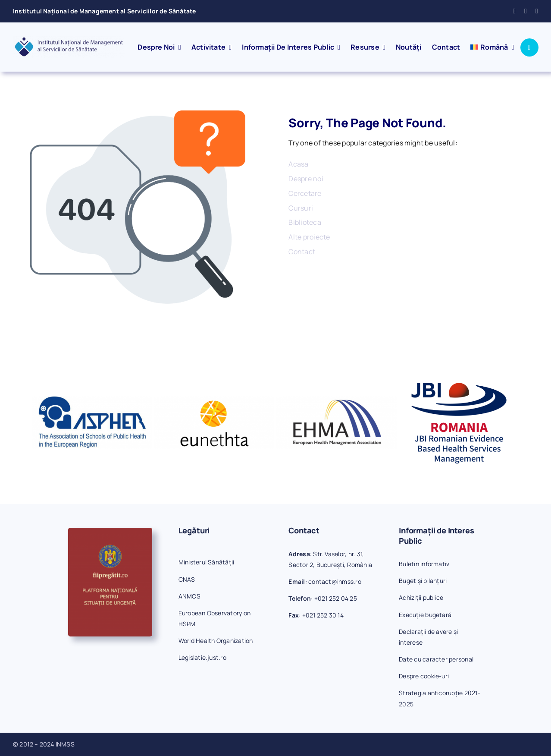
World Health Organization (216, 641)
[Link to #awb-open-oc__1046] (529, 47)
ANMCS (189, 596)
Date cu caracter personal (436, 659)
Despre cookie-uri (424, 676)
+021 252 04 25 (336, 598)
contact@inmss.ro (335, 581)
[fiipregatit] (110, 531)
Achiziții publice (421, 597)
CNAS (187, 579)
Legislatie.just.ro (202, 657)
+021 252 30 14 (323, 615)
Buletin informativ (424, 564)
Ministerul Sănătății (207, 562)
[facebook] (514, 11)
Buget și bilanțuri (423, 581)
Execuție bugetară (425, 615)
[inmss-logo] (69, 40)
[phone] (537, 11)
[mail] (526, 11)
